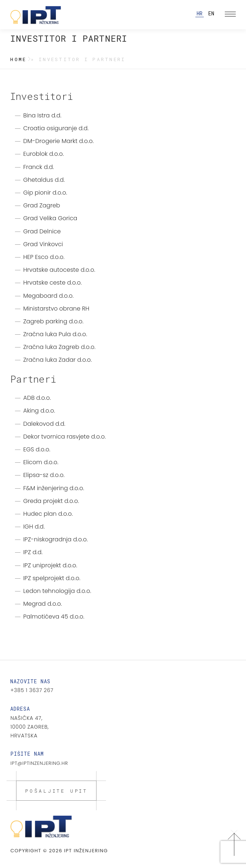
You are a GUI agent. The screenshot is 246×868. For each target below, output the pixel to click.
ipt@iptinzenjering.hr (39, 763)
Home (18, 59)
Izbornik (231, 14)
